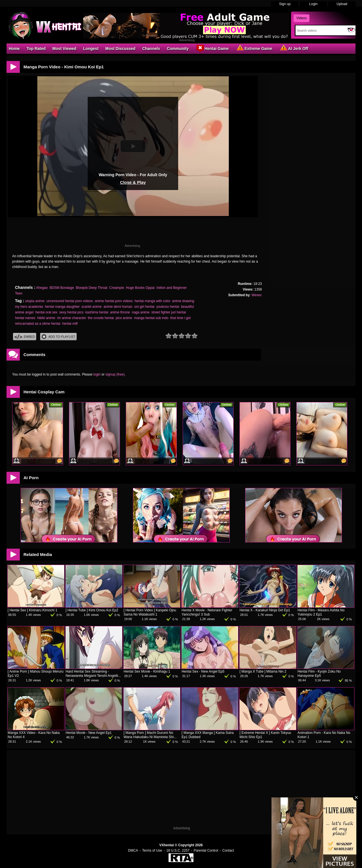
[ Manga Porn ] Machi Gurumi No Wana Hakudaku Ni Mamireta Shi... (150, 735)
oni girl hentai (144, 307)
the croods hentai (101, 318)
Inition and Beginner (171, 288)
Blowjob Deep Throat (92, 288)
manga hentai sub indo (151, 318)
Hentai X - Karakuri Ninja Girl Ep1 (265, 610)
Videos (301, 18)
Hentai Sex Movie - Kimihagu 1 (147, 671)
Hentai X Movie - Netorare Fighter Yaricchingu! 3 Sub (207, 612)
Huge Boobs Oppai (140, 288)
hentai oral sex (46, 312)
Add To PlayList (58, 337)
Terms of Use (152, 850)
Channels (151, 49)
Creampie (117, 288)
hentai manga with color (152, 301)
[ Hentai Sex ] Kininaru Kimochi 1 (32, 610)
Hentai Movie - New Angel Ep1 (89, 733)
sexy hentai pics (71, 312)
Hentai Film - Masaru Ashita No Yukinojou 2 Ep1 (321, 612)
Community (178, 49)
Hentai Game (212, 48)
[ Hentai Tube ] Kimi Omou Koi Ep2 (92, 610)
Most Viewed (64, 49)
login (97, 374)
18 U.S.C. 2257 (178, 850)
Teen (19, 293)
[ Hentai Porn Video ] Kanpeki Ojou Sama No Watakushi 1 (150, 612)
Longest (91, 49)
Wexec (257, 295)
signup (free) (115, 374)
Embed (25, 337)
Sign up (285, 4)
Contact (228, 850)
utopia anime (35, 301)
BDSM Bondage (62, 288)
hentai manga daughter (62, 307)
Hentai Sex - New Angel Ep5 (203, 671)
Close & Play (133, 182)
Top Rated (36, 49)
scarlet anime (91, 307)
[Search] (320, 30)
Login (313, 4)
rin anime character (72, 318)
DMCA (133, 850)
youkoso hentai (168, 307)
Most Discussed (120, 49)
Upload (342, 4)
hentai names (25, 318)
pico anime (124, 318)
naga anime (141, 312)
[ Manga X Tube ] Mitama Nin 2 (263, 671)
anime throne (120, 312)
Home (14, 49)
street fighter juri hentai (169, 312)
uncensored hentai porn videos (70, 301)
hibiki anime (46, 318)
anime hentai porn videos (114, 301)
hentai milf (70, 324)
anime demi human (118, 307)
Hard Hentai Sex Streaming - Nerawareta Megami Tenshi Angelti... (93, 674)
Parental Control (206, 850)
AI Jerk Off (294, 48)
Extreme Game (254, 48)
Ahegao (42, 288)
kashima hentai (97, 312)
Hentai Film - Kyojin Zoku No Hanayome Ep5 (319, 674)
